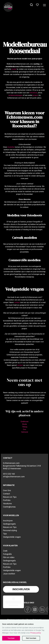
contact (17, 302)
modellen (11, 147)
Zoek (5, 551)
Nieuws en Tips (10, 497)
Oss (24, 429)
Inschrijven (8, 521)
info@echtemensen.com (14, 477)
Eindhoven (25, 422)
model (14, 69)
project (35, 95)
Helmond (24, 432)
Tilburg (25, 427)
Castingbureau (9, 507)
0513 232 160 (9, 474)
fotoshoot (33, 93)
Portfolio (7, 500)
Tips (5, 534)
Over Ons (7, 490)
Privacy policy (36, 633)
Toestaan (11, 638)
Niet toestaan (31, 638)
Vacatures (7, 503)
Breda (24, 424)
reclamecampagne (15, 95)
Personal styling (10, 530)
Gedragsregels (9, 524)
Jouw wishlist (9, 574)
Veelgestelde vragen (12, 537)
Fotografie (7, 554)
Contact (6, 494)
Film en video (9, 557)
